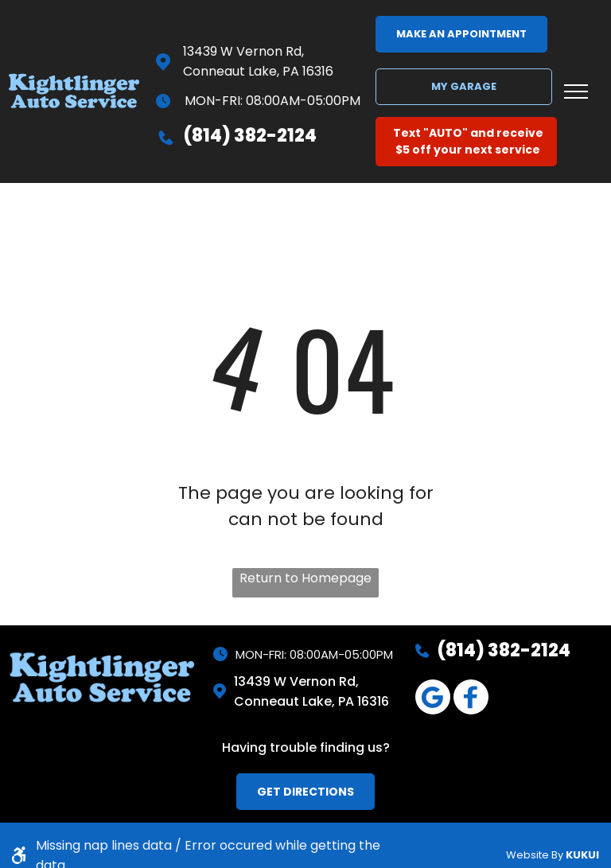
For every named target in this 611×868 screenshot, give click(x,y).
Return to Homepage (305, 578)
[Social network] (471, 699)
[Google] (433, 699)
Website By (535, 855)
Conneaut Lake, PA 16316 (258, 71)
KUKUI (582, 855)
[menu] (576, 91)
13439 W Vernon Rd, (243, 51)
